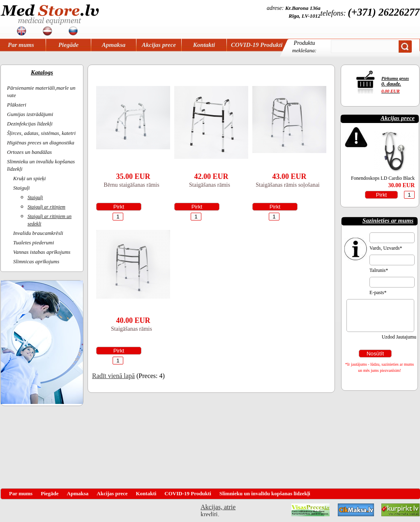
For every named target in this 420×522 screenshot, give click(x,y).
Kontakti (204, 45)
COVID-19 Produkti (257, 45)
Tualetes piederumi (33, 242)
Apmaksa (114, 45)
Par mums (21, 45)
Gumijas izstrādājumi (30, 114)
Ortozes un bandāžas (29, 152)
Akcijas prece (159, 45)
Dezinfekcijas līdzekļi (30, 124)
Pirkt (119, 207)
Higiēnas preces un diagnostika (41, 143)
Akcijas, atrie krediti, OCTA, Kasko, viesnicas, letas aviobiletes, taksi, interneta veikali (218, 510)
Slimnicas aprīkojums (36, 261)
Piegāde (68, 45)
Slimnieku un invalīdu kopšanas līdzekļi (265, 493)
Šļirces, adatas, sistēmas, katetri (41, 133)
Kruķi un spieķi (29, 178)
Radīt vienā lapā (113, 376)
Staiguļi (21, 188)
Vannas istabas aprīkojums (42, 252)
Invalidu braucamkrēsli (38, 233)
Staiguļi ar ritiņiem (46, 207)
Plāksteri (17, 105)
